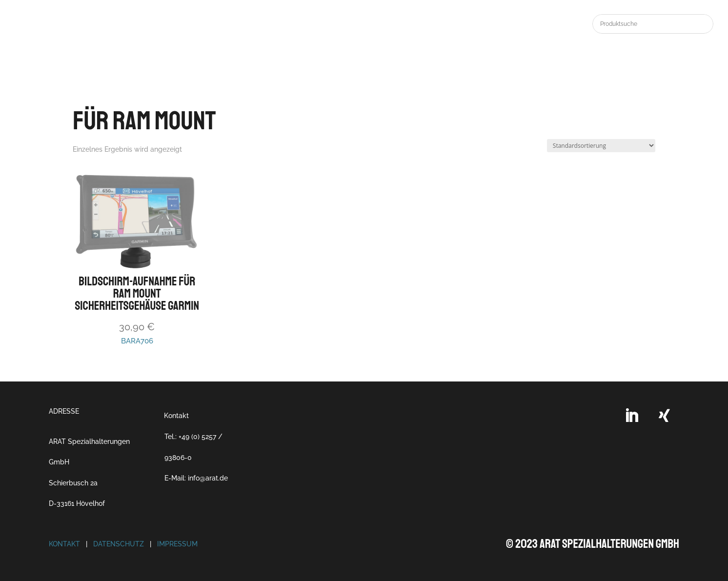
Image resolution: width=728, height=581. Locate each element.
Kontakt (176, 416)
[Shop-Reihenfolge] (601, 146)
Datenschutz (119, 544)
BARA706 (137, 259)
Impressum (177, 544)
